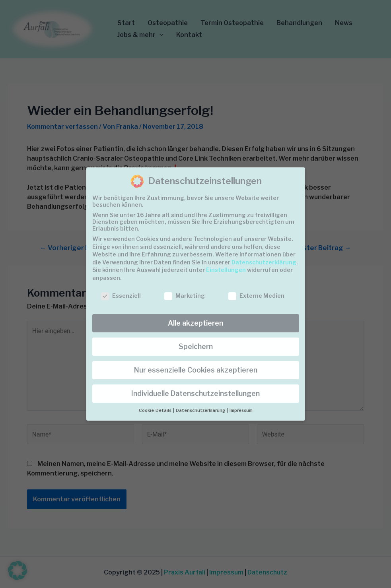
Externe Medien (256, 296)
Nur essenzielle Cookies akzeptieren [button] (196, 370)
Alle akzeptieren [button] (195, 323)
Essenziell (121, 296)
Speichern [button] (196, 346)
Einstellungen (226, 270)
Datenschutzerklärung (264, 262)
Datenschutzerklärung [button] (201, 410)
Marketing (185, 296)
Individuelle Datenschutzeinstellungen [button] (195, 393)
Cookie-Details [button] (156, 410)
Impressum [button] (241, 410)
